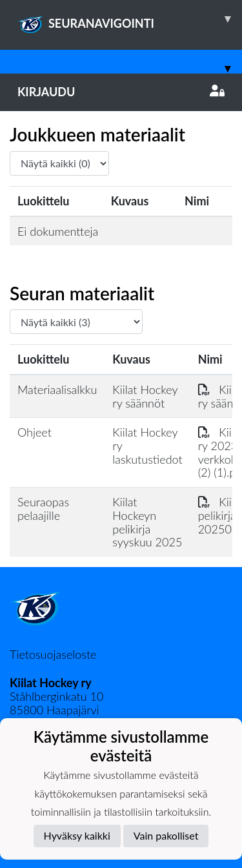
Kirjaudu (121, 92)
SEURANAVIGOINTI (130, 19)
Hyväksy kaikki (77, 835)
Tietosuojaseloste (53, 654)
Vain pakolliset (166, 835)
